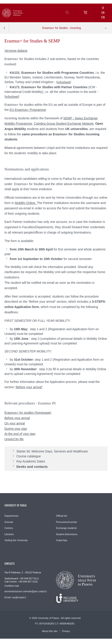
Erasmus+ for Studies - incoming (62, 28)
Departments (11, 516)
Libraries (9, 534)
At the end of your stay (20, 434)
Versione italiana (16, 51)
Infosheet (64, 82)
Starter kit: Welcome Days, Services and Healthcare (52, 451)
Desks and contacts (32, 466)
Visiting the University (16, 540)
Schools (9, 522)
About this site (50, 631)
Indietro (4, 28)
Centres (9, 528)
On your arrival (15, 423)
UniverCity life (14, 439)
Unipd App (62, 540)
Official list (62, 516)
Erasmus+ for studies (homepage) (28, 413)
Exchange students (67, 528)
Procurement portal (67, 522)
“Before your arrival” (29, 387)
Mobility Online (25, 203)
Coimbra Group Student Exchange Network (64, 124)
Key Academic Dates (31, 461)
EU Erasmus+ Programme (28, 110)
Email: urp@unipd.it (15, 597)
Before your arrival (17, 418)
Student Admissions (67, 534)
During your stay (16, 429)
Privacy (66, 631)
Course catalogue (29, 456)
